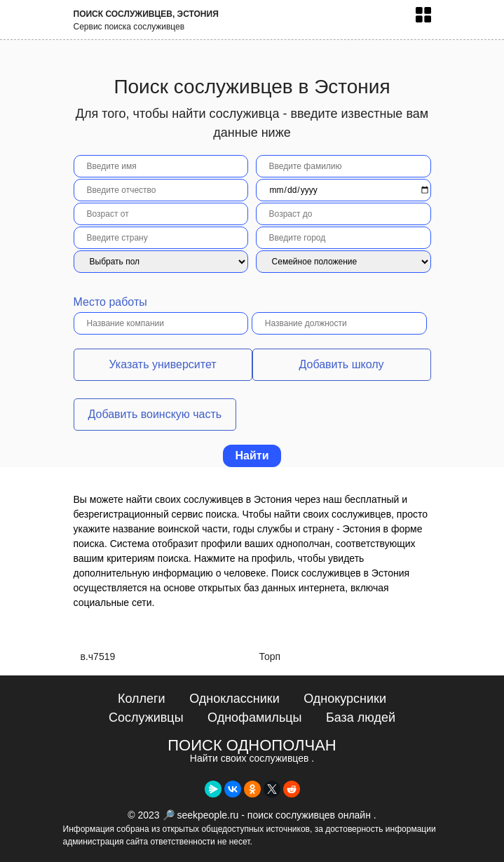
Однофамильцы (254, 718)
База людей (361, 718)
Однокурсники (345, 699)
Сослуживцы (146, 718)
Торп (270, 656)
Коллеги (142, 699)
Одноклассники (234, 699)
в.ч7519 (98, 656)
